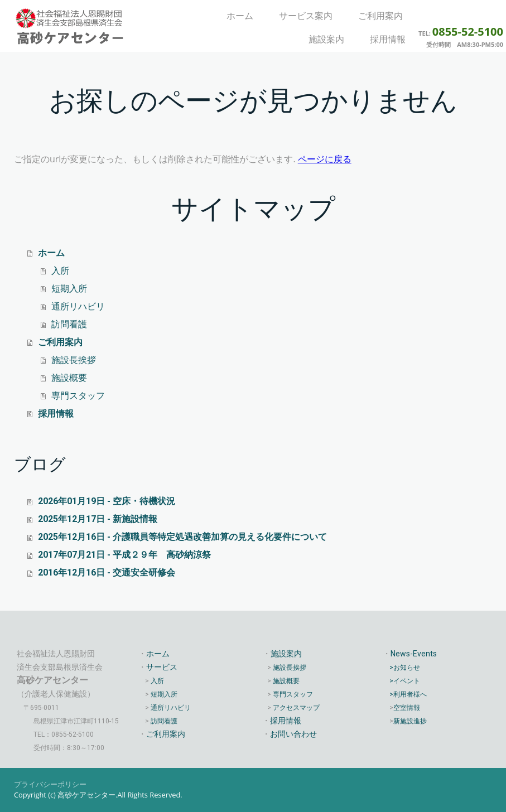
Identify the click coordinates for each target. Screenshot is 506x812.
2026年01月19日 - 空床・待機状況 (107, 501)
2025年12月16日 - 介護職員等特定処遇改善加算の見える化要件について (182, 537)
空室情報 (407, 708)
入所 (60, 271)
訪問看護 (69, 324)
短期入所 (69, 289)
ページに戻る (325, 159)
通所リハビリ (78, 306)
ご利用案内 (380, 16)
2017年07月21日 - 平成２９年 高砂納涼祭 (124, 555)
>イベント (405, 681)
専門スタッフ (78, 396)
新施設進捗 (410, 721)
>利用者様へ (408, 694)
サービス (162, 667)
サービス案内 (306, 16)
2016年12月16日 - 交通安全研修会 (107, 572)
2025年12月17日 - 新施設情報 (98, 519)
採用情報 (388, 39)
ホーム (240, 16)
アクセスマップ (296, 708)
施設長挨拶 (74, 360)
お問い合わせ (293, 734)
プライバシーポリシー (50, 784)
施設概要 (69, 378)
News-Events (414, 654)
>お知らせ (405, 668)
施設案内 (326, 39)
